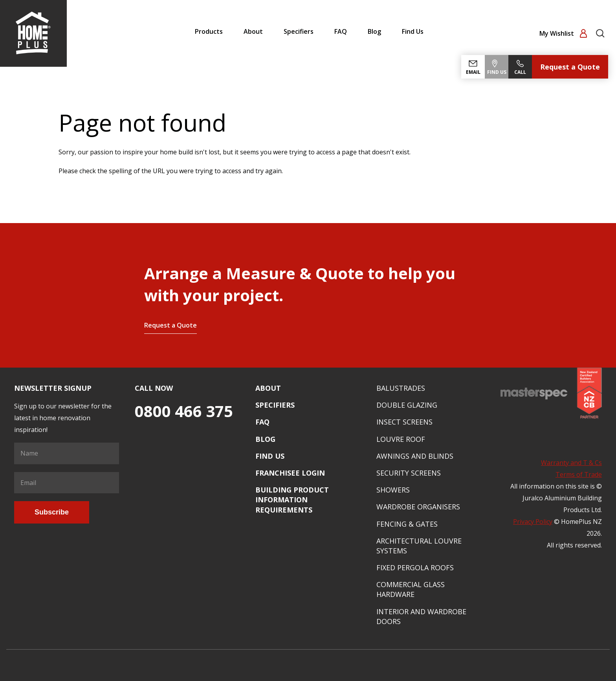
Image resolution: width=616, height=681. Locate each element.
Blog (374, 31)
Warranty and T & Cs (571, 463)
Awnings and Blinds (415, 456)
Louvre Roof (401, 439)
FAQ (341, 31)
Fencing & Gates (407, 524)
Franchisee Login (290, 473)
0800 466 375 (184, 411)
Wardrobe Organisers (418, 507)
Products (209, 31)
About (253, 31)
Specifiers (299, 31)
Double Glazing (407, 405)
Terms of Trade (579, 474)
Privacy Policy (533, 522)
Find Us (413, 31)
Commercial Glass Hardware (411, 589)
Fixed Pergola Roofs (415, 567)
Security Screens (409, 473)
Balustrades (401, 388)
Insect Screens (404, 422)
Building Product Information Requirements (292, 500)
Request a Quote (570, 67)
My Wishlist (557, 33)
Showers (393, 490)
